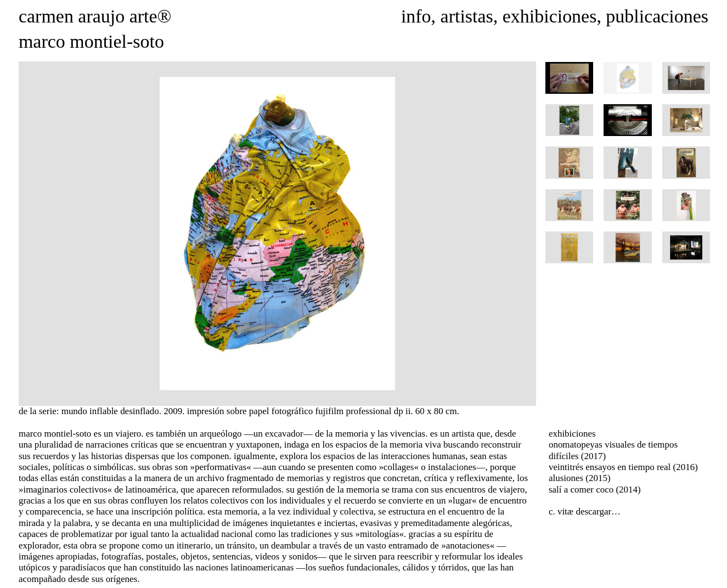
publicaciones (657, 16)
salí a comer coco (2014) (595, 490)
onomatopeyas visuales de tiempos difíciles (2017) (613, 450)
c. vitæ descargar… (585, 511)
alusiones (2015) (580, 478)
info (416, 16)
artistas (467, 16)
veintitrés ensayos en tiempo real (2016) (623, 467)
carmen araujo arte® (95, 16)
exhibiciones (550, 16)
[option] (277, 234)
